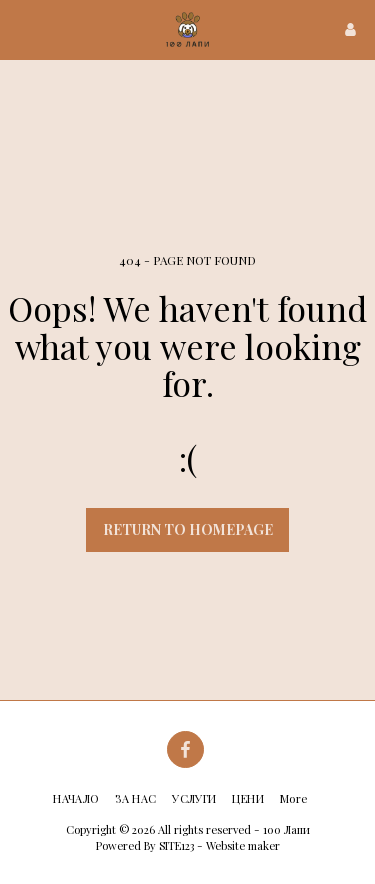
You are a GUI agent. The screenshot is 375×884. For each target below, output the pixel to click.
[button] (22, 28)
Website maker (243, 845)
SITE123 (176, 845)
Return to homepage (188, 529)
